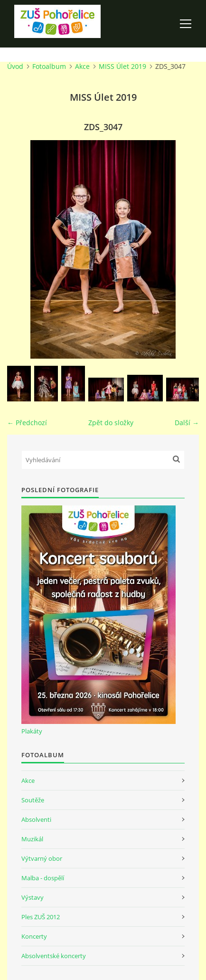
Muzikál (32, 839)
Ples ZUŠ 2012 (41, 917)
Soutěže (33, 800)
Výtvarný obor (42, 858)
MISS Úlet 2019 (122, 66)
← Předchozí (27, 423)
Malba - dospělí (43, 878)
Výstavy (33, 897)
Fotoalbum (49, 66)
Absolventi (36, 819)
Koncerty (34, 936)
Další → (187, 423)
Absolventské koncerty (54, 956)
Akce (82, 66)
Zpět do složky (111, 423)
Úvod (15, 66)
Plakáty (32, 731)
